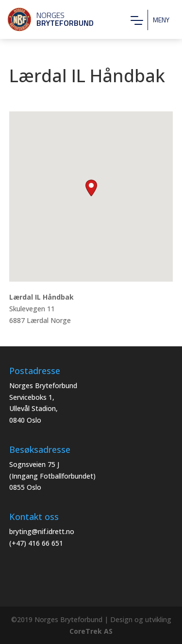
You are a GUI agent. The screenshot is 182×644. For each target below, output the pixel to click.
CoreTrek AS (91, 631)
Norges (46, 19)
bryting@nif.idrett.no (42, 531)
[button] (91, 188)
